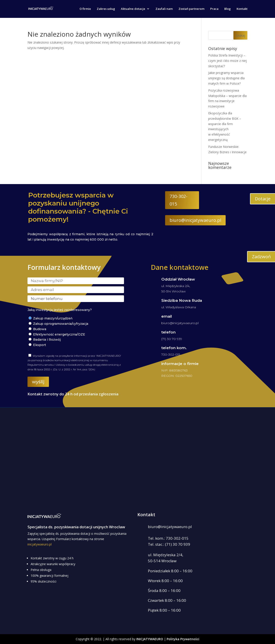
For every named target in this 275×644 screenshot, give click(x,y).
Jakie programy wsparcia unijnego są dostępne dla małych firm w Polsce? (226, 78)
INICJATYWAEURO (150, 639)
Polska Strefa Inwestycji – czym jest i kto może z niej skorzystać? (228, 61)
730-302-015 (178, 200)
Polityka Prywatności (183, 639)
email (167, 316)
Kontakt (242, 9)
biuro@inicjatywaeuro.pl (195, 220)
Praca (214, 9)
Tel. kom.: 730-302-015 (168, 538)
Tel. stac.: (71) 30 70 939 (169, 544)
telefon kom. (174, 348)
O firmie (85, 9)
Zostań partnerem (191, 9)
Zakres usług (106, 9)
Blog (228, 9)
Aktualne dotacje (133, 9)
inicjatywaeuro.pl (40, 544)
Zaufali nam (164, 9)
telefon (168, 332)
